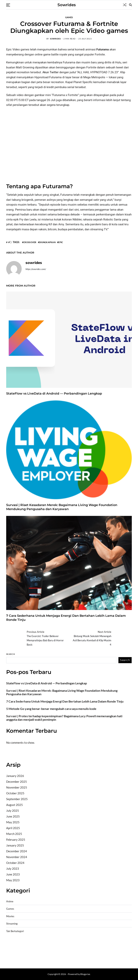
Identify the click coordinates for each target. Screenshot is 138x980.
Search (11, 654)
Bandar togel (14, 753)
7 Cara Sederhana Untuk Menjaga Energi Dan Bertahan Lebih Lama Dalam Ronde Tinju (65, 701)
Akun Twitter (51, 72)
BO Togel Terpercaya (39, 945)
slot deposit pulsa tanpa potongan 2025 (90, 950)
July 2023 (13, 869)
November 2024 (17, 857)
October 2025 (15, 793)
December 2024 (17, 851)
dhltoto (11, 945)
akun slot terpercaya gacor (70, 945)
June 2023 (13, 874)
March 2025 (14, 834)
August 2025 (15, 805)
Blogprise (85, 974)
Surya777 (12, 960)
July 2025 (13, 811)
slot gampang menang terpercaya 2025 (39, 950)
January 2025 (15, 845)
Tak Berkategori (15, 931)
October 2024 (15, 863)
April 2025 (13, 828)
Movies (10, 916)
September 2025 (17, 799)
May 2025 (13, 822)
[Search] (130, 5)
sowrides (55, 39)
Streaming (12, 924)
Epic (61, 242)
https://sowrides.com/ (36, 269)
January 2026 (15, 776)
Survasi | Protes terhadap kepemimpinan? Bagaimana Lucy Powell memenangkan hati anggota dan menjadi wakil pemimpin (64, 718)
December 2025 (17, 782)
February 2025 (16, 840)
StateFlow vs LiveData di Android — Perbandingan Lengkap (54, 393)
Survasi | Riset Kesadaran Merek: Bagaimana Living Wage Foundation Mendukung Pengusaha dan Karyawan (62, 507)
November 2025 (17, 787)
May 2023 (13, 880)
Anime (10, 901)
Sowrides (67, 5)
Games (69, 17)
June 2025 (13, 816)
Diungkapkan (47, 242)
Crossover (30, 242)
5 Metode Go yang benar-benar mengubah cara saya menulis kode (51, 709)
